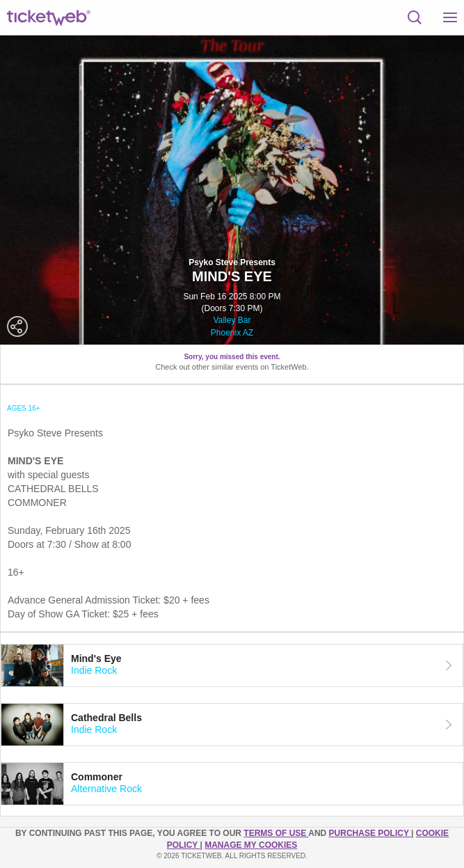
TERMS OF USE (276, 833)
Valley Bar (232, 320)
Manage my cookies (251, 845)
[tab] (232, 665)
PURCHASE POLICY (370, 833)
